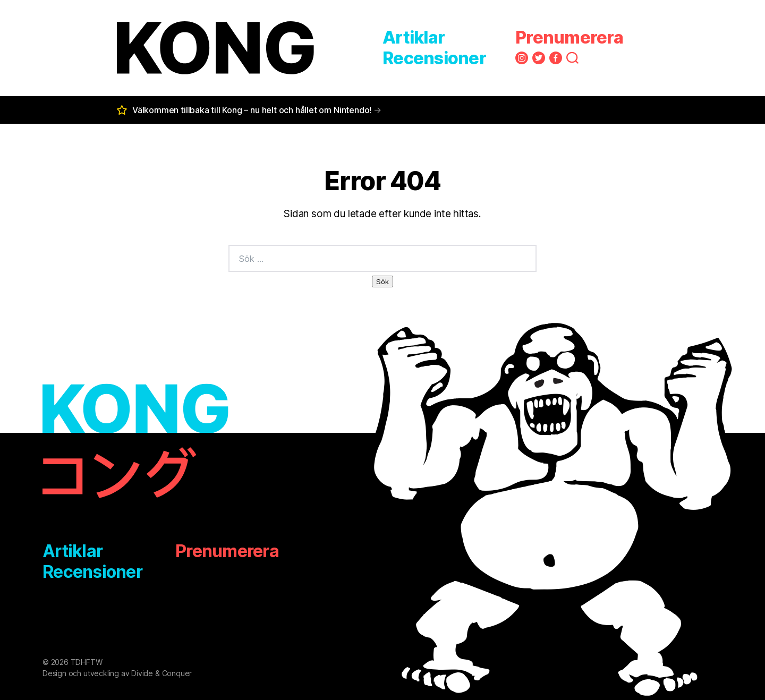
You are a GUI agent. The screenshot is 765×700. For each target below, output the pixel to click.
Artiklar (414, 37)
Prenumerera (569, 37)
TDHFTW (87, 662)
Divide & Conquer (161, 673)
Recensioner (434, 58)
